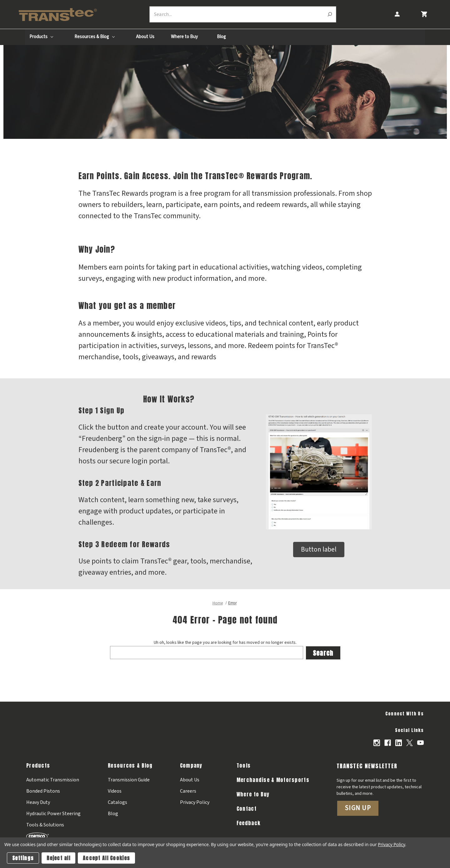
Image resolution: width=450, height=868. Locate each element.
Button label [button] (319, 549)
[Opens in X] (410, 742)
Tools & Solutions (45, 824)
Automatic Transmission (53, 779)
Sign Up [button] (358, 807)
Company (191, 765)
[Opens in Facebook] (388, 742)
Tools (244, 765)
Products (41, 37)
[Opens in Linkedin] (399, 742)
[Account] (397, 14)
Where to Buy (184, 37)
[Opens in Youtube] (420, 742)
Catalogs (117, 802)
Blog (221, 37)
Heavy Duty (38, 802)
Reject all (58, 858)
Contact (247, 808)
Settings (23, 858)
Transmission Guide (129, 779)
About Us (145, 37)
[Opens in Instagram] (377, 742)
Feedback (248, 822)
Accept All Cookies (106, 858)
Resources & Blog (95, 37)
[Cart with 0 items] (424, 14)
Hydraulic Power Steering (53, 813)
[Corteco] (53, 836)
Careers (188, 790)
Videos (115, 790)
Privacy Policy (195, 802)
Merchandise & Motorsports (273, 779)
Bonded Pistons (43, 790)
